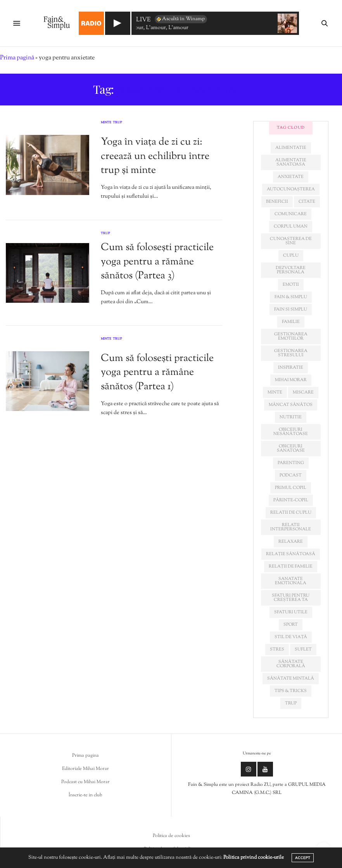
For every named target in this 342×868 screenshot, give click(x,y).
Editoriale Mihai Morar (85, 769)
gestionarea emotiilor (291, 336)
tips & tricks (291, 691)
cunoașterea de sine (291, 241)
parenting (291, 463)
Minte (106, 123)
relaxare (291, 542)
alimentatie (291, 148)
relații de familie (291, 566)
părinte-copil (291, 500)
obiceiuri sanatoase (291, 448)
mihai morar (291, 380)
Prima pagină (17, 58)
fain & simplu (291, 297)
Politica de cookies (171, 836)
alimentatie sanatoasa (291, 162)
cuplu (291, 255)
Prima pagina (85, 756)
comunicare (291, 214)
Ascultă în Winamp (180, 19)
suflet (303, 649)
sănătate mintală (291, 678)
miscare (303, 392)
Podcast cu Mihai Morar (85, 782)
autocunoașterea (291, 189)
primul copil (291, 488)
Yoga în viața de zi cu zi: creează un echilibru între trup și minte (155, 156)
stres (277, 649)
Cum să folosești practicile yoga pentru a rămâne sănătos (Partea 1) (157, 373)
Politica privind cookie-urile (254, 858)
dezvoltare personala (291, 270)
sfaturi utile (291, 612)
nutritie (291, 417)
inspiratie (291, 368)
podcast (291, 475)
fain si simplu (291, 309)
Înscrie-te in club (85, 795)
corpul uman (291, 226)
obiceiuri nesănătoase (291, 432)
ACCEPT (303, 858)
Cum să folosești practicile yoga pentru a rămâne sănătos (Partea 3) (157, 262)
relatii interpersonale (291, 527)
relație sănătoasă (291, 554)
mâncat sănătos (291, 405)
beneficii (277, 202)
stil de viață (291, 637)
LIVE (143, 20)
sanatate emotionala (291, 581)
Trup (117, 123)
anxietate (291, 177)
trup (291, 703)
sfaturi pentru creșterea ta (291, 598)
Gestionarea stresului (291, 353)
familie (291, 322)
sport (291, 625)
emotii (291, 285)
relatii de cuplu (291, 513)
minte (275, 392)
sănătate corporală (291, 664)
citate (307, 202)
